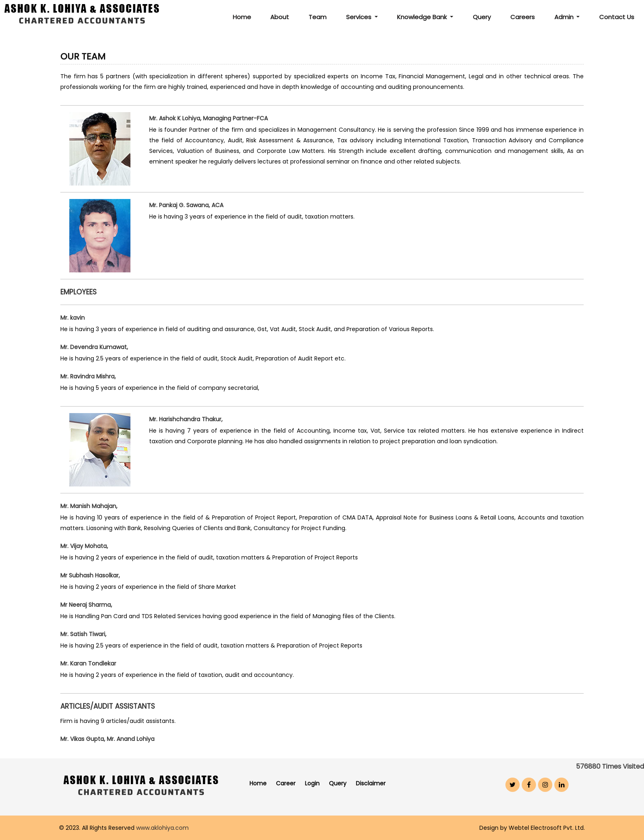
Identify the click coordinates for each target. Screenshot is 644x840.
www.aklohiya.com (162, 828)
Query (482, 17)
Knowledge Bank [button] (423, 17)
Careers (523, 17)
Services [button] (359, 17)
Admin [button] (565, 17)
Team (318, 17)
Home (242, 17)
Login (312, 783)
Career (286, 783)
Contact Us (617, 17)
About (280, 17)
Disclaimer (371, 783)
